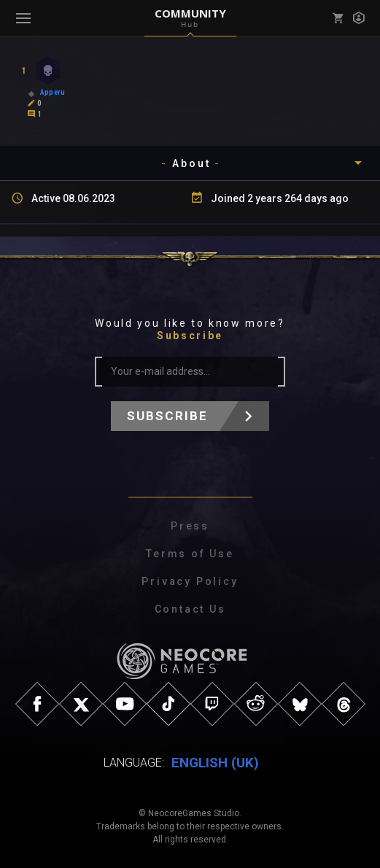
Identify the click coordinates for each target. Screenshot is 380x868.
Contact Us (190, 609)
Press (190, 526)
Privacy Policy (190, 581)
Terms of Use (190, 554)
